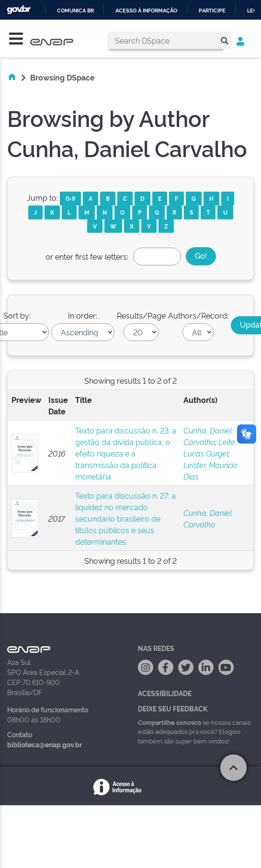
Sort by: (17, 315)
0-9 (70, 198)
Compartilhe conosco (170, 722)
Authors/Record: (198, 315)
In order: (83, 315)
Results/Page (141, 315)
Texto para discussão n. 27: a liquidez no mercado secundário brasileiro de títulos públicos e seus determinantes (125, 518)
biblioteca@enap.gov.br (45, 744)
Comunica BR (75, 11)
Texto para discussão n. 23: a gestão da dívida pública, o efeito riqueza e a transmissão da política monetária (126, 453)
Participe (212, 11)
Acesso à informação (146, 11)
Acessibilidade (165, 693)
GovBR (19, 10)
